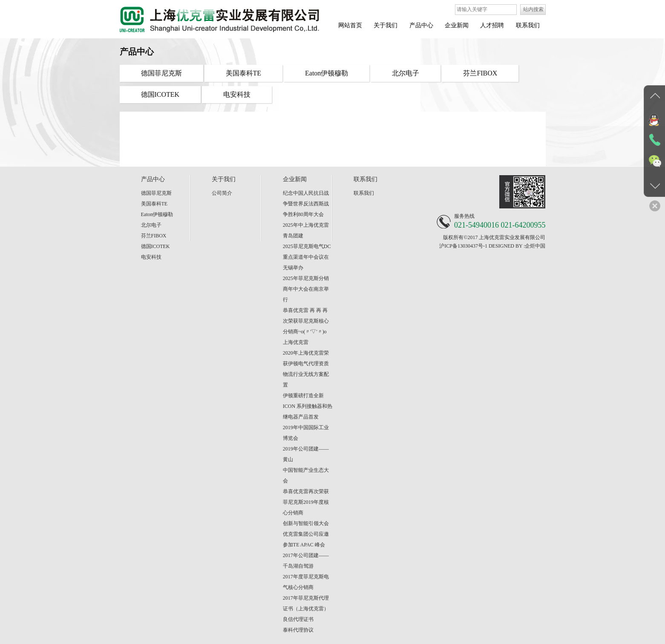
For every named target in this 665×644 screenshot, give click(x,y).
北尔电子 (151, 225)
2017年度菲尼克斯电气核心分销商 (306, 582)
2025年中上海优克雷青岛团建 (306, 230)
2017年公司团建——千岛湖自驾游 (306, 561)
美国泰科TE (154, 204)
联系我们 (364, 193)
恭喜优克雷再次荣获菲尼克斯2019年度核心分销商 (306, 502)
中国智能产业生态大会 (306, 475)
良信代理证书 (298, 619)
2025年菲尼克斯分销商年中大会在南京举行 (306, 289)
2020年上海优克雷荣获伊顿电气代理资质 (306, 358)
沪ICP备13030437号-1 (463, 246)
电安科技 (151, 257)
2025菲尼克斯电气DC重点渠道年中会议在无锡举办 (307, 257)
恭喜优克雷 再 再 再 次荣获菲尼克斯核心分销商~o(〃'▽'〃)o (306, 321)
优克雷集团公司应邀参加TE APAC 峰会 (306, 539)
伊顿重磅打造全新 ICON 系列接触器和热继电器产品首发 (308, 406)
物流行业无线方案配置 (306, 380)
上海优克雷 (296, 342)
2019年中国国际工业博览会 (306, 433)
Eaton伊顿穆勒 (157, 214)
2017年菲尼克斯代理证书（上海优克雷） (306, 603)
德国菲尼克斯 (156, 193)
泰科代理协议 (298, 630)
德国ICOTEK (155, 246)
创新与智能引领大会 (306, 523)
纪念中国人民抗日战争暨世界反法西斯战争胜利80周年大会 (306, 204)
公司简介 (222, 193)
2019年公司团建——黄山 (306, 454)
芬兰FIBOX (154, 236)
